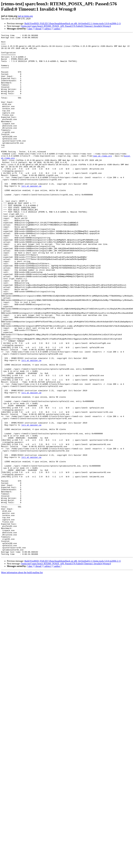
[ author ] (57, 29)
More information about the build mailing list (22, 677)
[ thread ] (38, 29)
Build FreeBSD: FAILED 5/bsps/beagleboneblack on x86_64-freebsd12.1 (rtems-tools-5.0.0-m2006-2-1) (73, 23)
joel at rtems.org (25, 16)
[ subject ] (48, 29)
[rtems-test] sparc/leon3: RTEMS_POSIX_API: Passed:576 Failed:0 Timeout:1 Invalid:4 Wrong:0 (66, 26)
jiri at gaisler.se (31, 217)
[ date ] (30, 29)
